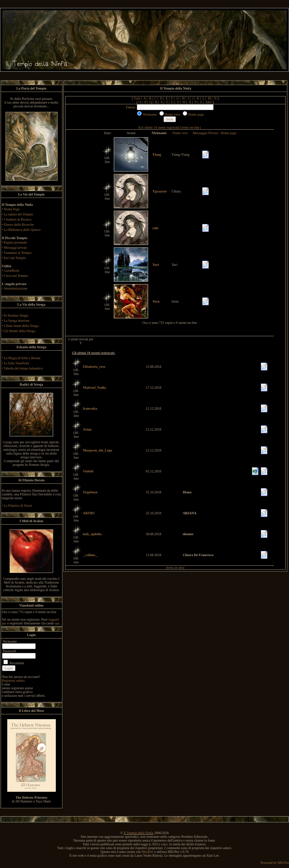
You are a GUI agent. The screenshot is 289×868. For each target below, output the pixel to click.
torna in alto (175, 568)
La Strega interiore (17, 321)
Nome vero (180, 133)
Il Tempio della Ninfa (139, 833)
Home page (229, 133)
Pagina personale (15, 242)
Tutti (137, 98)
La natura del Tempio (18, 214)
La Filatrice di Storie (18, 506)
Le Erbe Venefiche (16, 363)
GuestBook (11, 271)
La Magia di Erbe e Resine (22, 358)
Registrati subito (13, 681)
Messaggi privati (15, 248)
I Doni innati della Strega (21, 326)
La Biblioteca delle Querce (22, 230)
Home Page (12, 209)
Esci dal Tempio (15, 258)
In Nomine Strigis (16, 315)
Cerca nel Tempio (16, 276)
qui (57, 623)
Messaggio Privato (206, 133)
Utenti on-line (190, 127)
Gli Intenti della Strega (19, 331)
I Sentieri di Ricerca (17, 219)
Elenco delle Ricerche (19, 225)
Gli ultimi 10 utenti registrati (159, 127)
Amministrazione (15, 288)
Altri (209, 102)
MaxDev (148, 852)
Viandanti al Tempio (18, 253)
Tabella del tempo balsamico (23, 368)
